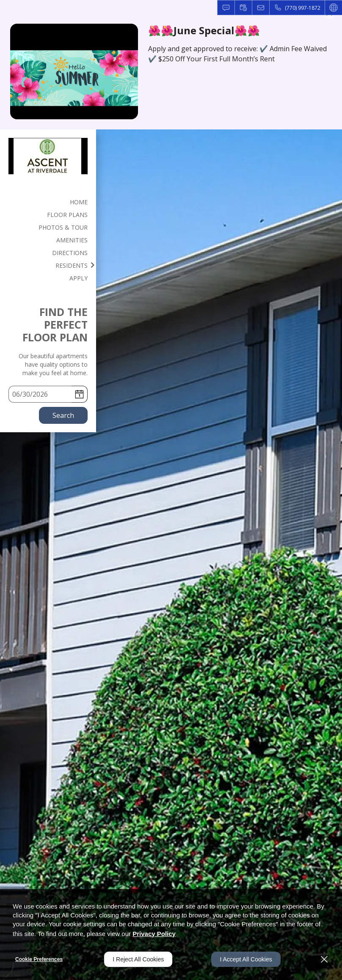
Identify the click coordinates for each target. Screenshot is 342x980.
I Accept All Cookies (246, 959)
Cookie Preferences (39, 959)
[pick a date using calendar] (79, 394)
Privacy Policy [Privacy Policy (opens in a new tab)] (154, 934)
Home (79, 202)
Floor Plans (67, 215)
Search (63, 415)
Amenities (72, 240)
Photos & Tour (63, 227)
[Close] (324, 959)
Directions (70, 253)
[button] (226, 8)
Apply (79, 278)
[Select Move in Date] (40, 394)
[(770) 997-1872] (297, 8)
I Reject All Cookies (138, 959)
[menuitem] (48, 202)
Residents (72, 265)
